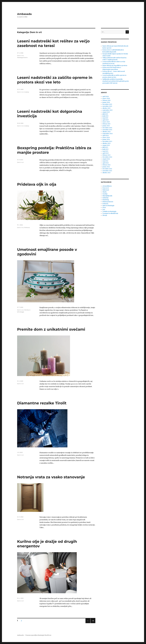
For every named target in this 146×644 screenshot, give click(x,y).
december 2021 (107, 169)
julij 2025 (105, 114)
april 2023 (106, 153)
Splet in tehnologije (108, 206)
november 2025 (107, 106)
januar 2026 (106, 102)
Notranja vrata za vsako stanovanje (51, 477)
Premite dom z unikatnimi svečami (51, 329)
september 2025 (107, 110)
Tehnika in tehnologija (109, 211)
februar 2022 (106, 165)
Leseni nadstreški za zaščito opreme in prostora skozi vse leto (55, 80)
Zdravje (105, 215)
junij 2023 (105, 149)
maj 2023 (105, 151)
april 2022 (106, 163)
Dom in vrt (20, 56)
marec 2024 (106, 138)
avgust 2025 (106, 112)
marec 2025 (106, 122)
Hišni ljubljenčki (107, 196)
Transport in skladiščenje (110, 213)
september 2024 (108, 134)
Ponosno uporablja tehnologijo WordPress (38, 635)
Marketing (106, 200)
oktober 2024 (107, 132)
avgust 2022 (106, 159)
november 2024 (107, 130)
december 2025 (107, 104)
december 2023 (107, 141)
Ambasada (24, 14)
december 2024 (107, 128)
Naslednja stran (93, 623)
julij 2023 (105, 147)
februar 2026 (106, 100)
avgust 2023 (106, 145)
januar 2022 (106, 167)
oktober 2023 (106, 143)
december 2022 (107, 157)
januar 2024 (106, 139)
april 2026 (106, 96)
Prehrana (27, 228)
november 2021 (107, 171)
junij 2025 (105, 116)
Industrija (105, 198)
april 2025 (105, 120)
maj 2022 (105, 161)
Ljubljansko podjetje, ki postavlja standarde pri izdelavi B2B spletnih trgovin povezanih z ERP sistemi (116, 81)
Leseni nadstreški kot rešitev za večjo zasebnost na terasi (53, 43)
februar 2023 (106, 155)
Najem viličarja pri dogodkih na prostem (115, 66)
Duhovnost (106, 190)
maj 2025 (105, 118)
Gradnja (27, 92)
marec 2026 (106, 98)
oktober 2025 (106, 108)
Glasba (105, 192)
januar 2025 (106, 126)
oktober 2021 (106, 173)
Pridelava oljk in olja (37, 184)
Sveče (104, 208)
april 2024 (106, 136)
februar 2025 (106, 124)
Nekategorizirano (22, 57)
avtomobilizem (107, 186)
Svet (104, 210)
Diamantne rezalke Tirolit (42, 403)
